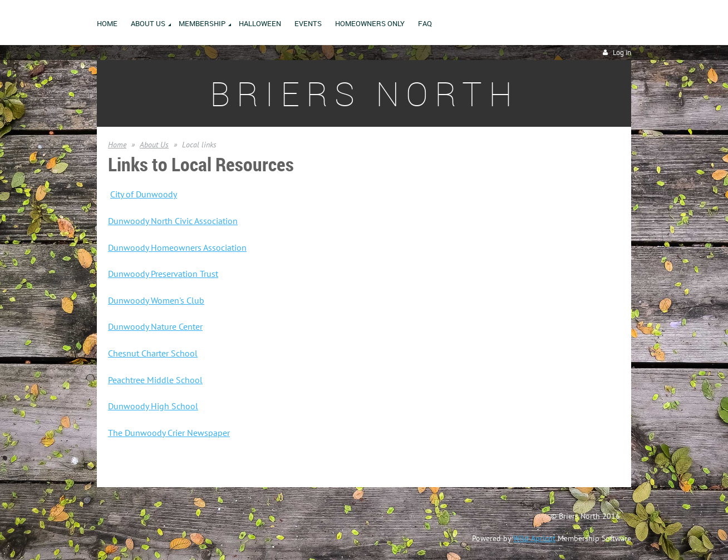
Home (117, 145)
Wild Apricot (534, 538)
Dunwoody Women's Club (156, 300)
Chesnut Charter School (153, 353)
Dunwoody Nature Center (155, 326)
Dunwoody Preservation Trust (163, 274)
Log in (622, 53)
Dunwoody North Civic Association (173, 221)
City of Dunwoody (144, 194)
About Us (154, 145)
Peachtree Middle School (155, 380)
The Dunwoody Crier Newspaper (169, 433)
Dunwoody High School (153, 406)
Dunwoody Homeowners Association (177, 247)
